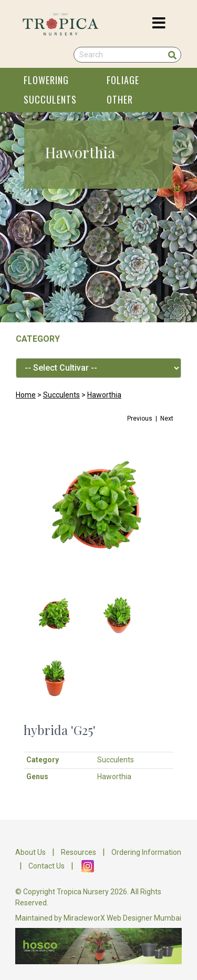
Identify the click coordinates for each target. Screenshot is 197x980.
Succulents (61, 395)
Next (167, 418)
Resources (79, 852)
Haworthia (104, 395)
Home (26, 395)
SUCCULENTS (50, 99)
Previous (140, 418)
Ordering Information (146, 852)
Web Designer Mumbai (144, 918)
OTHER (120, 99)
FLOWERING (46, 80)
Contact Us (46, 865)
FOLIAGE (123, 80)
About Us (30, 852)
